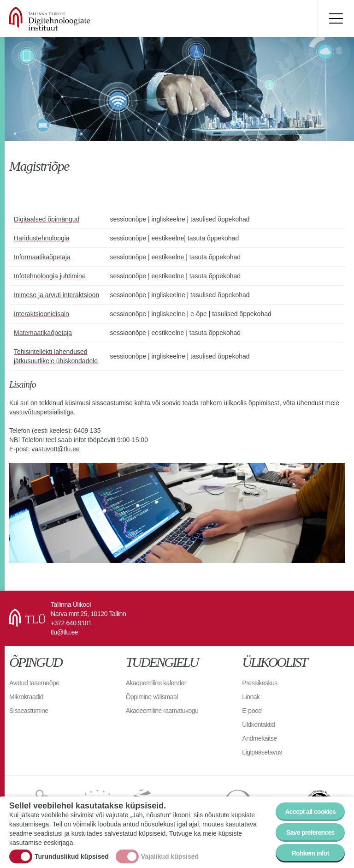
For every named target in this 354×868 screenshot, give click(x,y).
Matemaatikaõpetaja (43, 333)
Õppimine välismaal (152, 697)
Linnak (251, 697)
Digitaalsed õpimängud (47, 219)
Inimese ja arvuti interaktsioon (56, 295)
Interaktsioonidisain (41, 314)
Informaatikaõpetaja (42, 257)
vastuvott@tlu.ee (56, 449)
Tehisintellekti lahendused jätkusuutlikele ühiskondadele (56, 356)
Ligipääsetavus (262, 752)
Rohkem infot (310, 854)
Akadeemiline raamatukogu (162, 711)
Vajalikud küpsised (170, 857)
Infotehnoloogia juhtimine (50, 276)
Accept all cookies (310, 812)
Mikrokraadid (26, 697)
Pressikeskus (260, 683)
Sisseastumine (29, 711)
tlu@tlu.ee (64, 632)
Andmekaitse (259, 738)
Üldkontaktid (258, 724)
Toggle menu (336, 18)
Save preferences (310, 833)
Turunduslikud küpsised (72, 857)
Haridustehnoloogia (42, 238)
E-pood (252, 711)
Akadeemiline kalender (156, 683)
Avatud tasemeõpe (34, 683)
